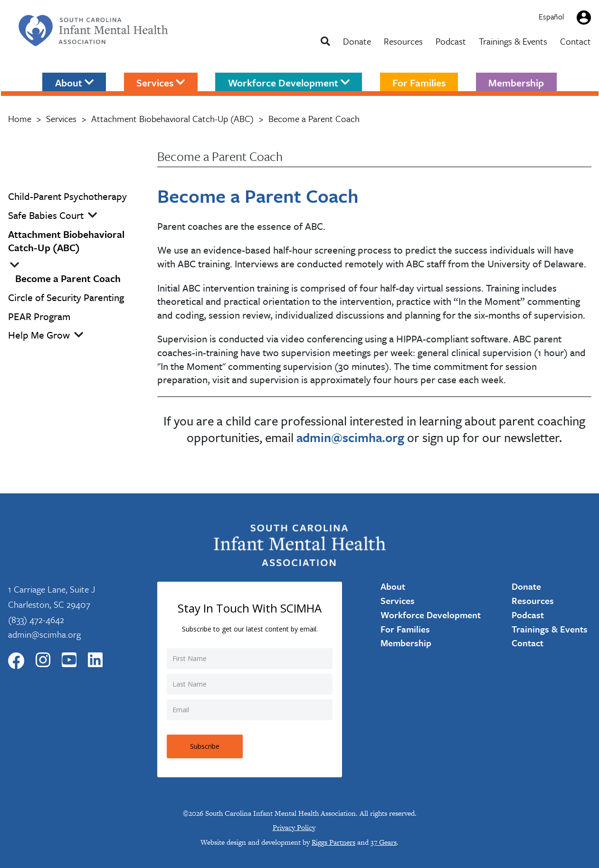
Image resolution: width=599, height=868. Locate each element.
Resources (403, 41)
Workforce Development (289, 82)
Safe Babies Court (46, 215)
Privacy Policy (294, 827)
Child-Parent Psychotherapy (67, 196)
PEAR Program (39, 316)
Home (20, 118)
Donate (357, 41)
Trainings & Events (513, 41)
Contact (575, 41)
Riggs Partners (333, 842)
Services (161, 82)
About (74, 82)
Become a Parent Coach (68, 278)
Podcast (451, 41)
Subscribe (205, 746)
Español (551, 17)
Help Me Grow (39, 335)
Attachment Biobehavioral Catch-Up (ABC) (172, 118)
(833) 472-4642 (36, 619)
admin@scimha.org (44, 634)
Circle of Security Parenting (66, 297)
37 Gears (384, 842)
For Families (419, 82)
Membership (516, 82)
